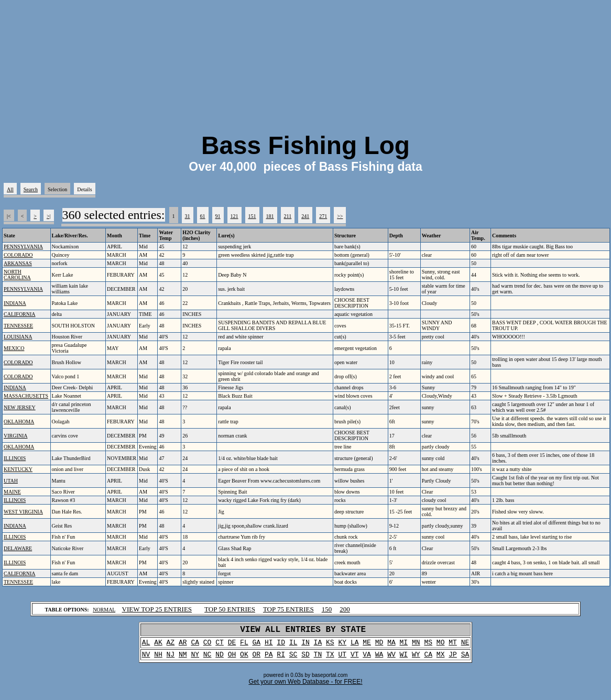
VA (367, 659)
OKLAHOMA (19, 422)
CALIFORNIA (20, 314)
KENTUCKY (18, 469)
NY (195, 659)
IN (305, 646)
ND (220, 659)
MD (379, 646)
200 (345, 609)
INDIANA (15, 303)
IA (318, 646)
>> (340, 216)
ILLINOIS (15, 458)
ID (281, 646)
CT (220, 646)
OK (244, 659)
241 (305, 216)
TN (318, 659)
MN (416, 646)
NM (183, 659)
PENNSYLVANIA (23, 247)
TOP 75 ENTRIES (288, 609)
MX (441, 659)
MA (391, 646)
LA (355, 646)
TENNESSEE (18, 326)
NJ (171, 659)
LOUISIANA (18, 337)
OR (257, 659)
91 (218, 216)
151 (252, 216)
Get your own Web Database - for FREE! (305, 687)
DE (232, 646)
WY (416, 659)
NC (208, 659)
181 (270, 216)
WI (404, 659)
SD (305, 659)
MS (428, 646)
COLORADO (18, 255)
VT (355, 659)
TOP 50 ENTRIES (230, 609)
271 (323, 216)
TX (330, 659)
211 (288, 216)
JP (453, 659)
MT (453, 646)
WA (379, 659)
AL (146, 646)
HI (269, 646)
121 (234, 216)
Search (31, 189)
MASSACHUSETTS (26, 396)
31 (188, 216)
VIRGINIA (16, 436)
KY (342, 646)
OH (232, 659)
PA (269, 659)
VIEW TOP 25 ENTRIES (157, 609)
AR (183, 646)
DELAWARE (18, 548)
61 (203, 216)
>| (49, 216)
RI (281, 659)
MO (441, 646)
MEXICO (14, 348)
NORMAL (104, 610)
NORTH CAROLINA (17, 275)
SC (293, 659)
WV (391, 659)
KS (330, 646)
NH (158, 659)
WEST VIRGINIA (23, 512)
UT (342, 659)
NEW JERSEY (20, 407)
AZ (171, 646)
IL (293, 646)
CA (195, 646)
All (10, 189)
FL (244, 646)
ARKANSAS (18, 263)
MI (404, 646)
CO (208, 646)
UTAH (11, 481)
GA (257, 646)
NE (465, 646)
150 (327, 609)
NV (146, 659)
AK (158, 646)
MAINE (12, 492)
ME (367, 646)
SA (465, 659)
